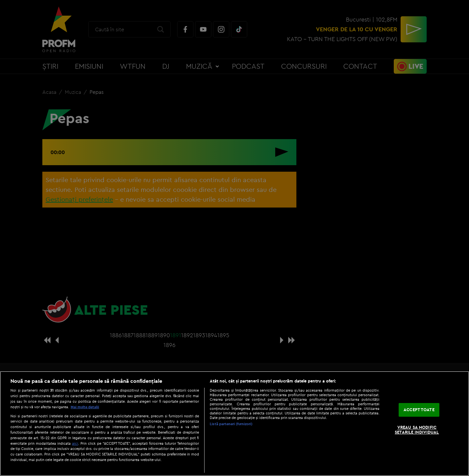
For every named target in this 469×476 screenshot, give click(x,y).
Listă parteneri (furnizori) (231, 424)
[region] (234, 424)
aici (75, 443)
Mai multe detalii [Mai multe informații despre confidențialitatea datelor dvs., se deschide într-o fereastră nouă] (85, 407)
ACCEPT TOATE (419, 410)
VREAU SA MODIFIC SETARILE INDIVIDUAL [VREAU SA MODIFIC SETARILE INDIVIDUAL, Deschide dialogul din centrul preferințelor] (417, 430)
